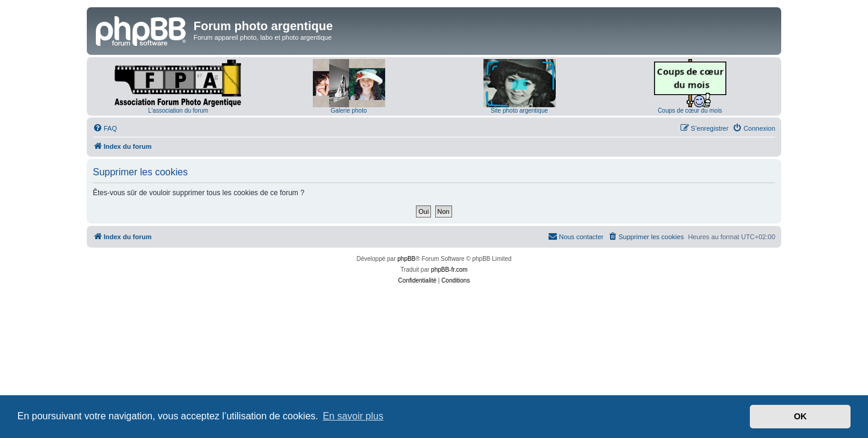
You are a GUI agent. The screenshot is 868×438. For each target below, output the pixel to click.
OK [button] (800, 416)
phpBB (406, 259)
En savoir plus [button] (353, 416)
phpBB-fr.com (449, 270)
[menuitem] (105, 128)
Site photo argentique (519, 111)
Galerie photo (348, 111)
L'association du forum (178, 111)
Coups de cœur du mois (690, 111)
